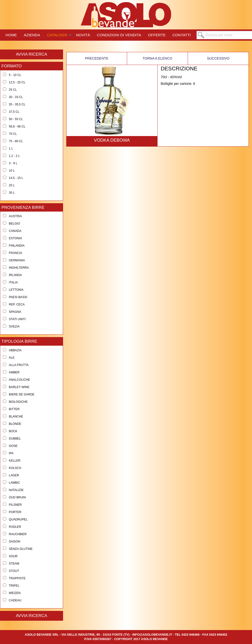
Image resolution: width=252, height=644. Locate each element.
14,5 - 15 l (16, 178)
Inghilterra (19, 268)
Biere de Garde (22, 394)
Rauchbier (18, 534)
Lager (14, 475)
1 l (11, 149)
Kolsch (15, 468)
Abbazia (15, 350)
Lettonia (16, 290)
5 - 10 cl (15, 75)
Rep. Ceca (17, 304)
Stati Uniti (17, 319)
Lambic (14, 483)
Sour (13, 556)
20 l (12, 185)
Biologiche (18, 402)
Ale (12, 358)
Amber (14, 372)
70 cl (13, 134)
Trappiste (17, 578)
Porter (15, 512)
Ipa (11, 453)
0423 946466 (191, 635)
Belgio (14, 224)
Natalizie (16, 490)
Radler (15, 527)
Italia (13, 282)
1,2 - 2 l (14, 156)
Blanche (16, 417)
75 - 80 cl (16, 141)
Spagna (15, 312)
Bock (13, 431)
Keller (15, 461)
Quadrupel (18, 519)
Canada (15, 231)
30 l (12, 193)
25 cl (13, 90)
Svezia (14, 327)
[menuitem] (11, 34)
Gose (13, 446)
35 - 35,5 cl (17, 104)
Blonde (15, 424)
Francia (15, 253)
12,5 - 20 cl (17, 82)
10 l (12, 171)
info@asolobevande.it (152, 635)
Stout (14, 571)
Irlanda (15, 275)
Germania (17, 260)
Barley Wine (19, 387)
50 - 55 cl (16, 119)
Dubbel (15, 439)
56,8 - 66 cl (17, 126)
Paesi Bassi (18, 297)
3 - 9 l (13, 163)
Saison (14, 542)
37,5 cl (14, 112)
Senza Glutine (21, 549)
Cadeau (15, 600)
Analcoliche (19, 380)
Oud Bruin (17, 497)
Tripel (14, 586)
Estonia (15, 238)
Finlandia (17, 246)
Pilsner (15, 505)
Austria (15, 216)
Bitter (14, 409)
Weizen (15, 593)
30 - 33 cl (16, 97)
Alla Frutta (19, 365)
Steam (14, 564)
